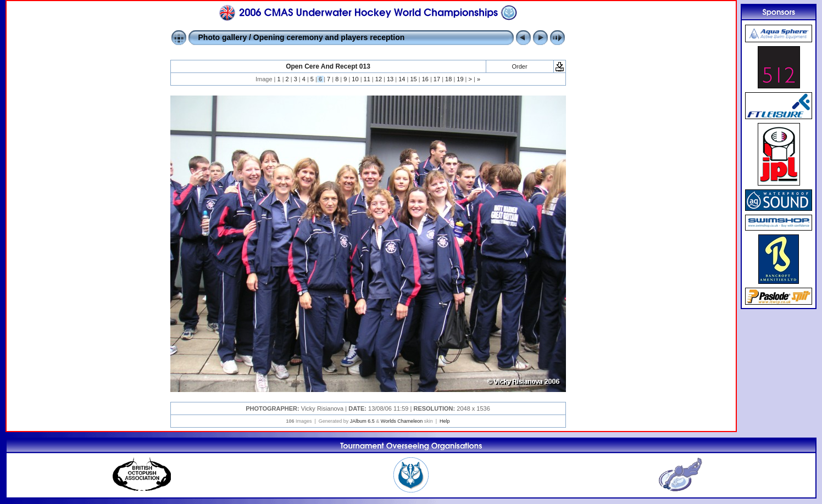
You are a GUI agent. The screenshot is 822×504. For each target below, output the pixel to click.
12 (379, 79)
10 (355, 79)
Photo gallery (223, 37)
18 (448, 79)
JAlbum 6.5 (362, 421)
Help (445, 421)
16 (425, 79)
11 (367, 79)
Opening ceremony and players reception (329, 37)
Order (519, 66)
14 (402, 79)
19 (460, 79)
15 (413, 79)
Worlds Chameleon (402, 421)
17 (437, 79)
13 (390, 79)
